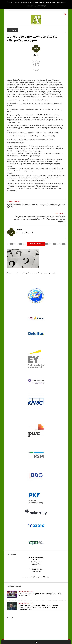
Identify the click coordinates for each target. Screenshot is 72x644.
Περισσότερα (42, 6)
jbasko (36, 55)
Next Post (60, 213)
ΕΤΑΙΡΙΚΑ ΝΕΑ (29, 592)
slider (21, 592)
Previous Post (13, 201)
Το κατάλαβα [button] (32, 6)
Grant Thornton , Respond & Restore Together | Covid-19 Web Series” (40, 595)
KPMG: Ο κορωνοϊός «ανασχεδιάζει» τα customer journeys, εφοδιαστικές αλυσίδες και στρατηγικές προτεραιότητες (38, 607)
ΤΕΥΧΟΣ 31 (12, 30)
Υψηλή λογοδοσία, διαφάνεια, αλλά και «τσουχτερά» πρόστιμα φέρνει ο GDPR (36, 206)
